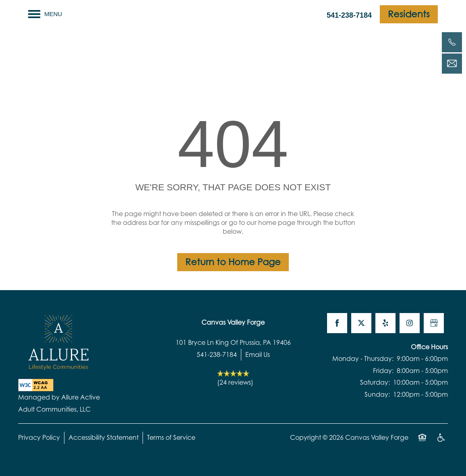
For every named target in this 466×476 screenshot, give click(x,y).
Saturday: (375, 382)
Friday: (383, 371)
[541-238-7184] (452, 42)
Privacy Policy (39, 437)
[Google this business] (434, 323)
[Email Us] (452, 64)
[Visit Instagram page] (410, 323)
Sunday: (377, 394)
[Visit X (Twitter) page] (361, 323)
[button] (409, 14)
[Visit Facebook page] (337, 323)
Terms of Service (171, 437)
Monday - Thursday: (363, 359)
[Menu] (45, 14)
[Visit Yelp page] (385, 323)
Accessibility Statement (104, 437)
